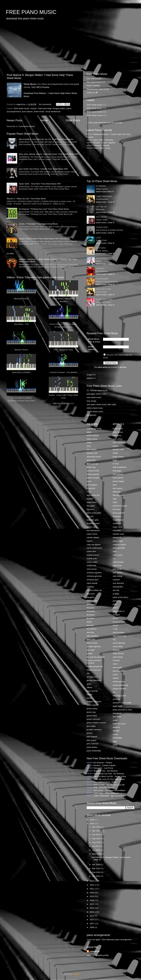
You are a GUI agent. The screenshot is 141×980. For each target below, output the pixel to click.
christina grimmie (94, 576)
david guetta (92, 601)
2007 (92, 924)
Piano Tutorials (93, 86)
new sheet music (94, 78)
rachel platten (119, 632)
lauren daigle (118, 481)
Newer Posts (14, 120)
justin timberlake (94, 751)
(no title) (10, 254)
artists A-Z (91, 378)
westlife (116, 731)
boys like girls (93, 520)
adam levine (92, 439)
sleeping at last (119, 696)
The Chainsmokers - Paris (105, 782)
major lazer (118, 527)
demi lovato (92, 604)
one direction (118, 583)
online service (103, 367)
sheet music (39, 112)
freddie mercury (94, 670)
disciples (90, 608)
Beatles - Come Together (105, 143)
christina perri (93, 580)
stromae (116, 699)
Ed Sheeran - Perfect (103, 763)
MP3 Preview (43, 87)
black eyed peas (94, 513)
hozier (89, 698)
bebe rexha (92, 502)
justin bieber (92, 747)
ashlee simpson (94, 478)
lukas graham (119, 513)
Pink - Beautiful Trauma (104, 788)
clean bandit (92, 583)
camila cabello (93, 538)
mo (114, 559)
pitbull (115, 608)
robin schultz (118, 654)
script (115, 675)
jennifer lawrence (94, 730)
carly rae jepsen (94, 545)
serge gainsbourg (120, 685)
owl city (116, 590)
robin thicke (118, 657)
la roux (116, 464)
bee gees (91, 506)
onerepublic (118, 587)
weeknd (116, 727)
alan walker (92, 450)
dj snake (90, 618)
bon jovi (90, 516)
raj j (114, 639)
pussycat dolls (119, 622)
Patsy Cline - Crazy (102, 148)
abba (89, 432)
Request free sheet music (98, 89)
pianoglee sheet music (96, 394)
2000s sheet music (95, 412)
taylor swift (117, 706)
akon (89, 446)
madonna (117, 523)
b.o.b (89, 492)
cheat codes (92, 562)
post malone (27, 112)
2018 (92, 900)
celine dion (91, 551)
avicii (89, 481)
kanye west (118, 429)
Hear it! (111, 192)
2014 (92, 916)
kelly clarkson (119, 442)
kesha (115, 446)
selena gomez (119, 682)
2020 (92, 893)
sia (114, 692)
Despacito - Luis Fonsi (103, 768)
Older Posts (73, 120)
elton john (91, 639)
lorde (115, 502)
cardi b (90, 541)
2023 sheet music (94, 108)
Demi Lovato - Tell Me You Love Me (109, 785)
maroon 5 (117, 538)
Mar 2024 (97, 868)
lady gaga (117, 471)
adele (89, 442)
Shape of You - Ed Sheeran (106, 771)
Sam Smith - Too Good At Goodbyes (109, 790)
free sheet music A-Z (96, 82)
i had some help (44, 108)
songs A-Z (91, 375)
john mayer (92, 740)
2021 (92, 889)
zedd (115, 745)
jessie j (90, 733)
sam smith (117, 667)
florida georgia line (95, 666)
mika (115, 551)
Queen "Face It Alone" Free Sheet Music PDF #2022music (44, 239)
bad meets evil (93, 495)
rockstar (116, 660)
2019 (92, 896)
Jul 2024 (96, 846)
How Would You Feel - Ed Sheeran (109, 774)
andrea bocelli (93, 471)
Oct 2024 (96, 835)
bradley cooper (93, 523)
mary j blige (118, 541)
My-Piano (123, 367)
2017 (92, 904)
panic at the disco (121, 597)
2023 (92, 881)
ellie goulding (92, 636)
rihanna (116, 650)
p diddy (116, 594)
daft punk (91, 594)
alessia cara (92, 453)
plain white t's (119, 611)
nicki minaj (117, 576)
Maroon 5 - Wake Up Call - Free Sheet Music (26, 199)
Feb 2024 (97, 872)
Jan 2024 (96, 876)
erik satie (91, 650)
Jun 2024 (96, 850)
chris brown (92, 569)
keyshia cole (118, 450)
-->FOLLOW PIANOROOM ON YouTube (104, 123)
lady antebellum (120, 467)
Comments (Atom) (27, 126)
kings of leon (118, 457)
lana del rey (118, 474)
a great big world (94, 429)
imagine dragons (94, 702)
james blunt (92, 716)
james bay (91, 712)
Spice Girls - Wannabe (103, 140)
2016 (92, 908)
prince (116, 618)
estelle (90, 654)
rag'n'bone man (120, 636)
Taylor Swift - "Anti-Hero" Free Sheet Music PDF (40, 184)
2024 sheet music (21, 108)
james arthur (92, 709)
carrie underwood (94, 548)
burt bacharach (93, 530)
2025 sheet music (94, 115)
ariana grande (93, 474)
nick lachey (118, 573)
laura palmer (118, 478)
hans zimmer (92, 691)
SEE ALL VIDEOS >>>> (63, 403)
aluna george (92, 464)
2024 (92, 824)
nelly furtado (118, 562)
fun (88, 673)
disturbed (91, 611)
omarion (116, 580)
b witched (91, 488)
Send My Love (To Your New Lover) (109, 779)
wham (115, 734)
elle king (90, 632)
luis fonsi (117, 509)
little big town (119, 495)
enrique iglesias (94, 646)
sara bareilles (119, 671)
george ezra (92, 677)
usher (115, 720)
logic (115, 499)
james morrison (93, 719)
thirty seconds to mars (122, 710)
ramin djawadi (119, 643)
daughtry (91, 597)
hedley (90, 694)
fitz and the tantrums (96, 657)
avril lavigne (92, 485)
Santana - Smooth (102, 145)
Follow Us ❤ (92, 93)
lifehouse (117, 492)
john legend (92, 737)
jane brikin (91, 726)
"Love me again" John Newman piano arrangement (109, 940)
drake (89, 622)
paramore (117, 601)
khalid (115, 453)
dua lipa (90, 625)
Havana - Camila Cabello (105, 765)
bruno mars (92, 527)
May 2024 (97, 854)
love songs (91, 401)
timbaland (117, 713)
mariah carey (119, 534)
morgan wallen (59, 108)
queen (116, 625)
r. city (115, 629)
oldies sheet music (95, 408)
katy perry (117, 435)
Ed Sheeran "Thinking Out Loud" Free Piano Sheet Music (44, 209)
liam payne (118, 488)
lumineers (117, 516)
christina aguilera (94, 573)
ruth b (115, 664)
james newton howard (96, 723)
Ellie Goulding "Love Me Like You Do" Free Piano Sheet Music (46, 139)
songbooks (91, 415)
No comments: (45, 104)
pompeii (116, 615)
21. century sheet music (97, 390)
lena (115, 485)
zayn (115, 741)
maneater (117, 530)
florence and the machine (94, 662)
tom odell (117, 717)
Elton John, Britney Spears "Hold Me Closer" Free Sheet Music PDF (49, 154)
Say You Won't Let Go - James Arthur (110, 776)
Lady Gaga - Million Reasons (106, 793)
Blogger (76, 974)
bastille (90, 499)
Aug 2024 (97, 842)
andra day (91, 467)
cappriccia (95, 951)
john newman (93, 744)
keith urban (118, 439)
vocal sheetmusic (53, 112)
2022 (92, 885)
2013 (92, 920)
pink (115, 604)
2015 (92, 912)
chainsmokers (93, 555)
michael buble (119, 548)
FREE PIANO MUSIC (31, 12)
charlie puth (92, 559)
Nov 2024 (97, 831)
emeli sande (92, 643)
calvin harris (92, 534)
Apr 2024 (96, 865)
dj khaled (91, 615)
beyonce (90, 509)
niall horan (117, 566)
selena (116, 678)
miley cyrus (118, 555)
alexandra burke (94, 457)
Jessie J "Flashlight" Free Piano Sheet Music (38, 224)
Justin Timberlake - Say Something (109, 796)
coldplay (90, 587)
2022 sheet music (94, 105)
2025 (92, 820)
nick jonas (117, 569)
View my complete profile (98, 955)
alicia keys (91, 460)
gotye (89, 684)
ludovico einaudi (120, 506)
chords (33, 108)
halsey (90, 687)
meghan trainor (119, 545)
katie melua (118, 432)
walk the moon (119, 724)
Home (44, 120)
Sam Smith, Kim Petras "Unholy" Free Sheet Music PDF (43, 169)
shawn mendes (119, 689)
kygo (115, 460)
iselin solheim (93, 705)
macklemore (118, 520)
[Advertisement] (41, 46)
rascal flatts (118, 646)
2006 (92, 927)
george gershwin (94, 680)
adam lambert (93, 435)
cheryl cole (91, 566)
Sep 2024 (97, 839)
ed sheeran (92, 629)
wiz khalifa (117, 738)
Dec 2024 (97, 827)
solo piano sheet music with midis (101, 404)
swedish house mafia (122, 703)
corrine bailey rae (94, 590)
